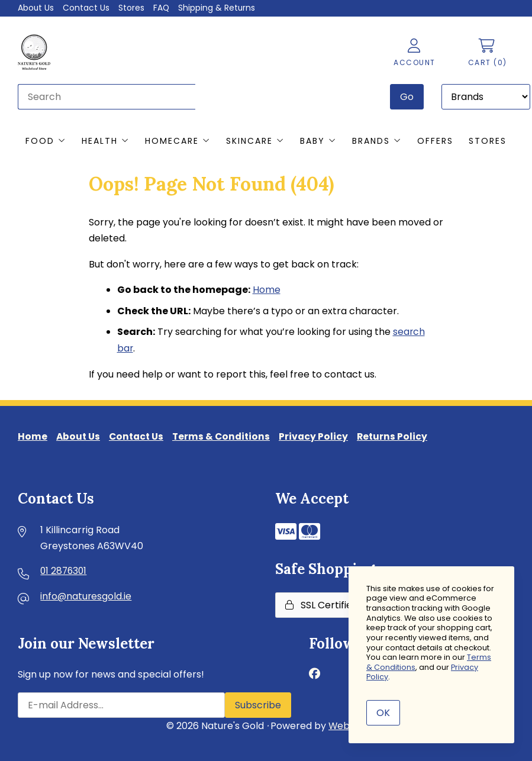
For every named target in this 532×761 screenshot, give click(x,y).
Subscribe (258, 704)
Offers (435, 140)
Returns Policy (400, 436)
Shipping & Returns (218, 8)
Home (267, 290)
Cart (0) (487, 53)
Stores (132, 8)
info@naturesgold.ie (86, 597)
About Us (36, 8)
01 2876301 (65, 571)
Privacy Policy (321, 436)
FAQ (162, 8)
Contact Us (87, 8)
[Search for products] (107, 96)
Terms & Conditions (227, 436)
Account (414, 53)
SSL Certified (322, 604)
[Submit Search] (407, 96)
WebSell (347, 725)
